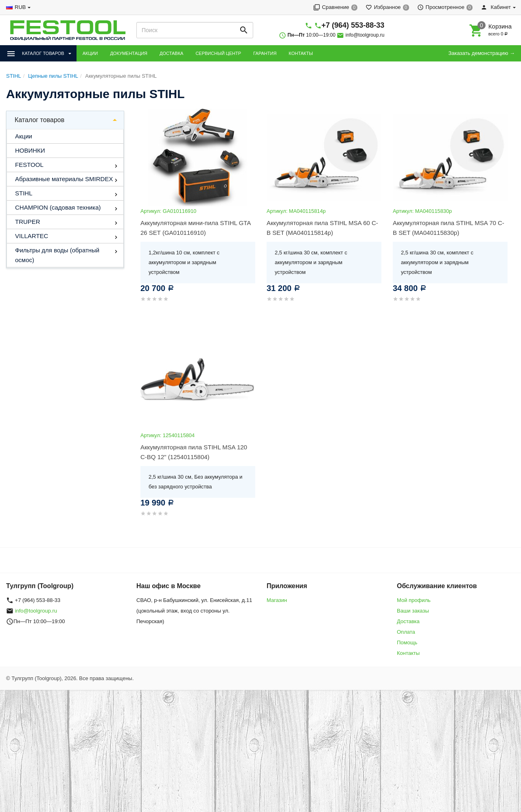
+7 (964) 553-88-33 (353, 25)
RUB (20, 7)
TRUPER (28, 222)
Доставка (408, 621)
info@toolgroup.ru (365, 35)
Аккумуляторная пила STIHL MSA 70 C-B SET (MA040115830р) (449, 228)
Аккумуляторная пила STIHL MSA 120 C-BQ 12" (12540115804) (194, 452)
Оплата (406, 632)
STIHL (24, 193)
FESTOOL (29, 165)
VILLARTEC (32, 236)
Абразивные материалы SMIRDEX (64, 179)
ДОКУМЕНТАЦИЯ (129, 53)
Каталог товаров (39, 120)
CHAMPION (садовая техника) (58, 207)
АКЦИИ (90, 53)
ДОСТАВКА (171, 53)
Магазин (277, 600)
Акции (24, 136)
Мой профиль (414, 600)
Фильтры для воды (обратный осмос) (57, 255)
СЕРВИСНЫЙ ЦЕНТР (218, 53)
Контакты (408, 653)
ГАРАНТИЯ (265, 53)
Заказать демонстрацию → (482, 53)
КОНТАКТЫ (301, 53)
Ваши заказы (413, 611)
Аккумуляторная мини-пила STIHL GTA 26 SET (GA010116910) (196, 228)
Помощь (407, 642)
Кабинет (496, 7)
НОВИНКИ (30, 150)
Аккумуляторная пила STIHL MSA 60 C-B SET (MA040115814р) (322, 228)
